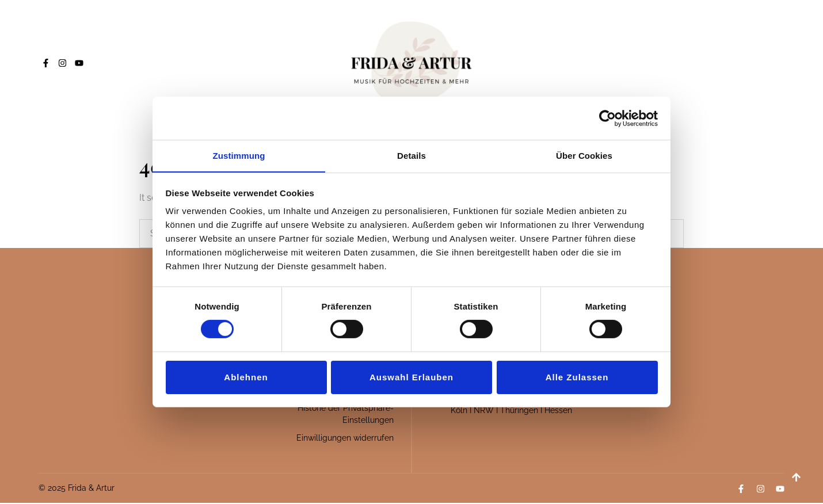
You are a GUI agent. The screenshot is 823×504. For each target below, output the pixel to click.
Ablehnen (246, 377)
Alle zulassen (577, 377)
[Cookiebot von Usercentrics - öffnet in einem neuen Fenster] (607, 118)
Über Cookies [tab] (584, 155)
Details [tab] (411, 155)
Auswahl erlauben (411, 377)
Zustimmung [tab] (239, 155)
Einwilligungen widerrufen (345, 439)
